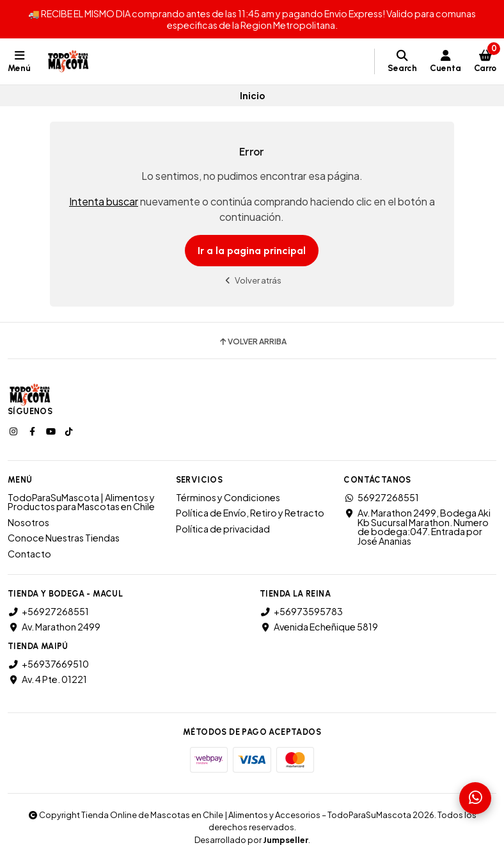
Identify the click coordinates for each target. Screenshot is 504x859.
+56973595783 (301, 611)
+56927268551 (48, 611)
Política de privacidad (223, 529)
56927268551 (381, 497)
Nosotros (28, 522)
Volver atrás (252, 280)
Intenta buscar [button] (104, 201)
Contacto (29, 554)
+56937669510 (48, 664)
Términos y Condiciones (228, 497)
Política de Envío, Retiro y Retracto (250, 513)
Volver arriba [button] (252, 342)
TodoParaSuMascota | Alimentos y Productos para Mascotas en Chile (81, 502)
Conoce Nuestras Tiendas (64, 538)
